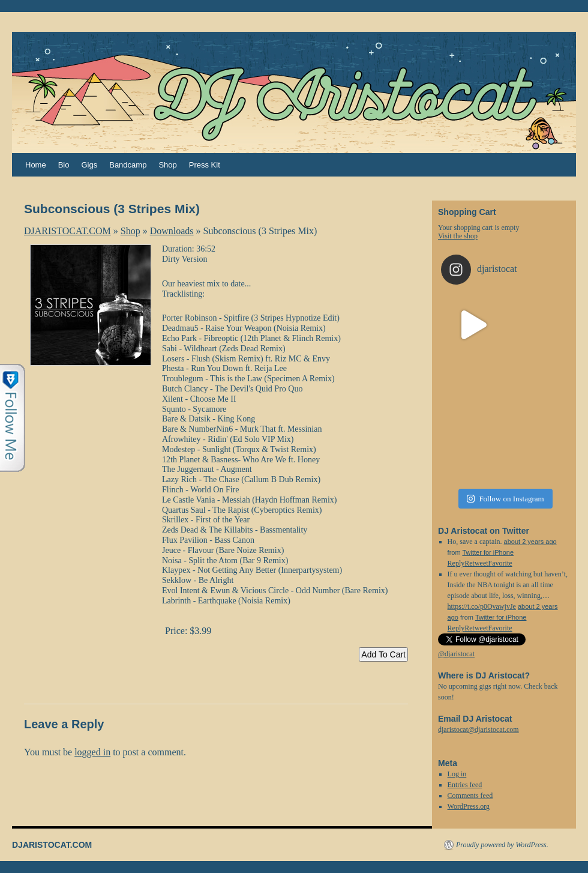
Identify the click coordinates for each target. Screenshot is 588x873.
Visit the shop (458, 236)
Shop (167, 165)
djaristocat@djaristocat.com (478, 730)
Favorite (500, 628)
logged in (92, 752)
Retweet (476, 628)
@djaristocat (456, 654)
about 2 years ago (530, 542)
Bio (64, 165)
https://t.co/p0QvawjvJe (482, 606)
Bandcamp (128, 165)
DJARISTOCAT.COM (67, 231)
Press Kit (205, 165)
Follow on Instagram (505, 499)
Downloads (172, 231)
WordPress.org (469, 806)
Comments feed (470, 796)
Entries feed (465, 785)
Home (36, 165)
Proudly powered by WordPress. (502, 845)
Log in (457, 774)
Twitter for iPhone (488, 552)
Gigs (89, 165)
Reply (456, 628)
